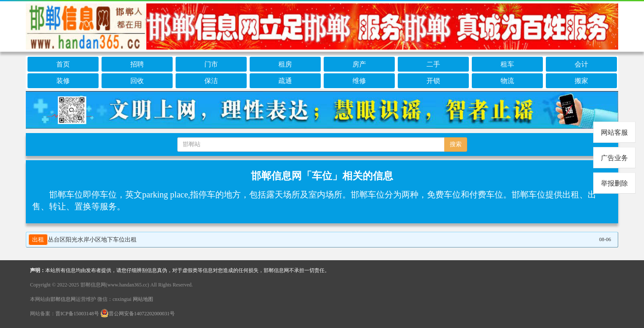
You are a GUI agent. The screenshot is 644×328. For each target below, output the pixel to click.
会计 (581, 64)
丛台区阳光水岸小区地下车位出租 (83, 240)
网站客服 (614, 132)
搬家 (581, 81)
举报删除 (614, 183)
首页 (63, 64)
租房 (285, 64)
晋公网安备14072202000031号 (138, 314)
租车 (507, 64)
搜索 (456, 144)
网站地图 (143, 299)
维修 (359, 81)
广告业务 (614, 158)
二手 (433, 64)
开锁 (433, 81)
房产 (359, 64)
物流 (507, 81)
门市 (211, 64)
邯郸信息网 (63, 299)
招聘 (137, 64)
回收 (137, 81)
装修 (63, 81)
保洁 (211, 81)
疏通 (285, 81)
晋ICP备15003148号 (77, 314)
